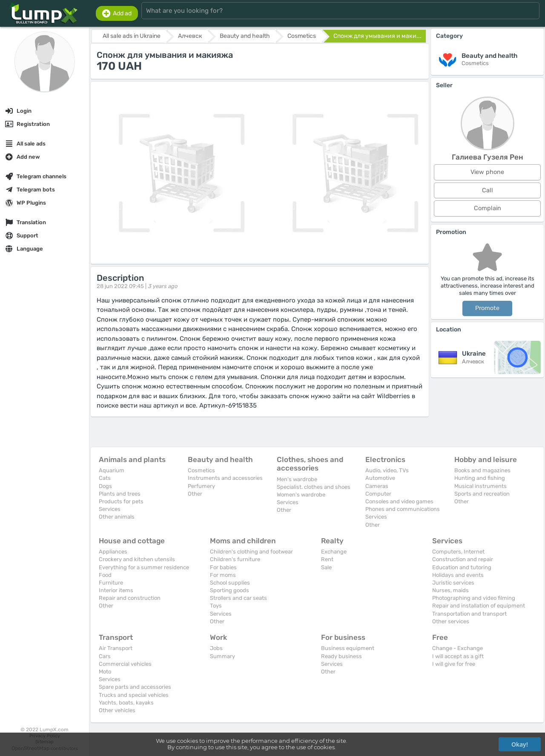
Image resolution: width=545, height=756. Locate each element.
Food (105, 575)
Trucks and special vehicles (134, 695)
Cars (105, 656)
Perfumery (201, 486)
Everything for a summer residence (144, 567)
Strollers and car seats (238, 598)
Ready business (341, 656)
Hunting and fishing (480, 478)
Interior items (116, 590)
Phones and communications (403, 509)
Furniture (111, 583)
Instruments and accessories (225, 478)
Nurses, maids (450, 590)
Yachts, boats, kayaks (126, 703)
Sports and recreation (482, 494)
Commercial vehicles (125, 664)
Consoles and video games (399, 501)
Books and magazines (482, 470)
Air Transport (116, 648)
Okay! (520, 744)
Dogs (105, 486)
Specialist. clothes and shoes (314, 487)
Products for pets (121, 501)
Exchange (334, 552)
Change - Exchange (458, 648)
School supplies (230, 583)
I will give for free (454, 664)
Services (110, 509)
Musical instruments (480, 486)
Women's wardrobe (301, 495)
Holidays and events (458, 575)
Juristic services (453, 583)
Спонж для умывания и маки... (377, 36)
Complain (488, 208)
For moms (223, 575)
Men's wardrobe (297, 479)
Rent (327, 559)
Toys (216, 606)
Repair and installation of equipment (479, 606)
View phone (487, 172)
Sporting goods (229, 590)
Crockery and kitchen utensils (137, 559)
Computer (378, 494)
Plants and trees (120, 494)
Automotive (380, 478)
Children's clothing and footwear (251, 552)
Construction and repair (463, 559)
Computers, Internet (458, 552)
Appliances (113, 552)
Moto (105, 672)
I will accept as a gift (458, 656)
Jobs (216, 648)
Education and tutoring (462, 567)
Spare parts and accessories (135, 687)
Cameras (377, 486)
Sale (326, 567)
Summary (222, 656)
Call (488, 190)
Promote (487, 308)
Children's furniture (235, 559)
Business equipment (348, 648)
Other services (451, 621)
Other (195, 494)
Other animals (117, 517)
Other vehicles (117, 710)
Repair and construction (130, 598)
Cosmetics (201, 470)
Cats (105, 478)
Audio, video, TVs (387, 470)
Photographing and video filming (474, 598)
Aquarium (112, 470)
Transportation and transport (469, 614)
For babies (223, 567)
